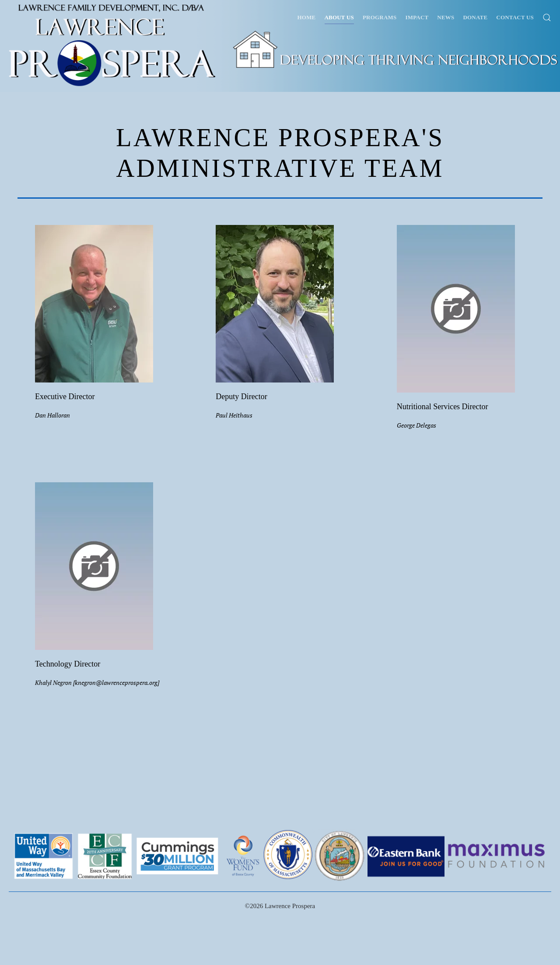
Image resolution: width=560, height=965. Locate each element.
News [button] (446, 17)
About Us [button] (339, 17)
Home (307, 17)
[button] (547, 18)
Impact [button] (417, 17)
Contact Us (515, 17)
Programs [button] (380, 17)
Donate (475, 17)
